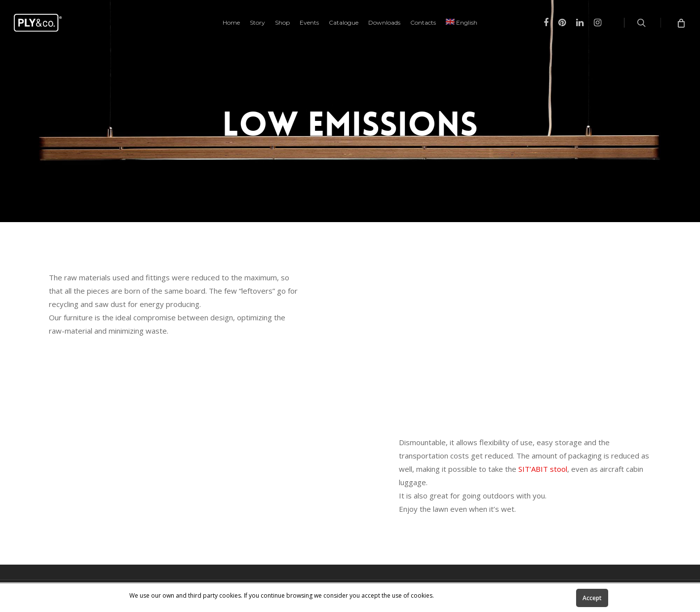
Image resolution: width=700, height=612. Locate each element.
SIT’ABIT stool (543, 469)
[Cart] (681, 23)
